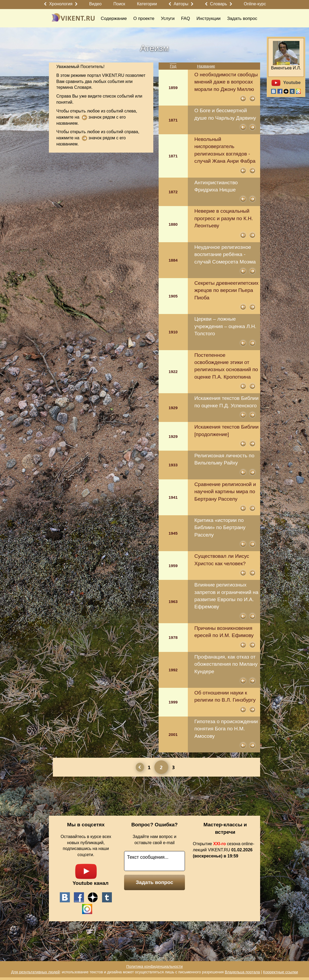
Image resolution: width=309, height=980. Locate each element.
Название (206, 66)
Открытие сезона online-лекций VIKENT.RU (224, 850)
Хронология (61, 4)
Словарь (218, 4)
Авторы (181, 4)
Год (173, 66)
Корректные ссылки (280, 972)
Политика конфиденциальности (154, 966)
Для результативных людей (35, 972)
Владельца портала (242, 972)
